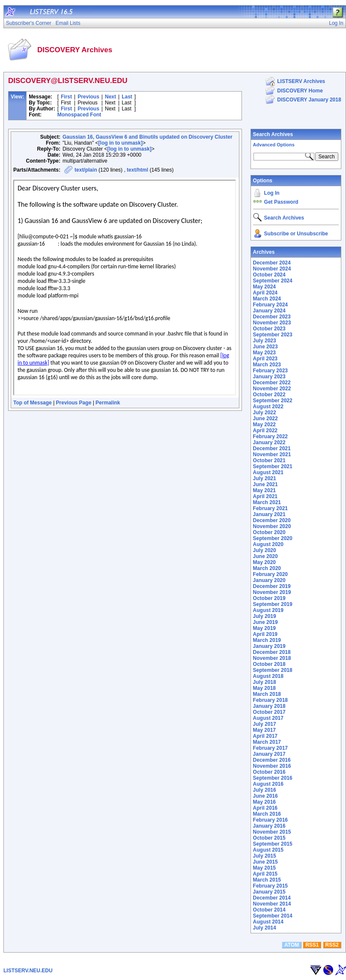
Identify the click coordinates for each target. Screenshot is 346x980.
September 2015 (273, 844)
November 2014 (272, 904)
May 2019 (264, 628)
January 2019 (269, 646)
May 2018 (264, 688)
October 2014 (269, 910)
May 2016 (264, 802)
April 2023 (265, 359)
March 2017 (267, 742)
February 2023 (270, 371)
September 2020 (273, 538)
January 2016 (269, 826)
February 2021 (270, 508)
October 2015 (269, 838)
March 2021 (267, 502)
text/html (137, 170)
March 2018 (267, 694)
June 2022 (265, 419)
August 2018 (268, 676)
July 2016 (265, 790)
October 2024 (269, 275)
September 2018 (273, 670)
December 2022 (272, 383)
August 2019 (268, 610)
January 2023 (269, 377)
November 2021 (272, 454)
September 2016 (273, 778)
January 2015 (269, 892)
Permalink (108, 403)
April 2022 (265, 431)
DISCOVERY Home (300, 91)
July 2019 (265, 616)
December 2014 (272, 898)
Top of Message (33, 403)
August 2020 (268, 544)
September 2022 (273, 401)
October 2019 (269, 598)
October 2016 (269, 772)
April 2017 (265, 736)
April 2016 (265, 808)
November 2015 (272, 832)
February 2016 (270, 820)
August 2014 (268, 922)
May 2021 (264, 490)
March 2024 (267, 299)
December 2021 (272, 448)
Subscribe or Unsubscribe (296, 234)
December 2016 (272, 760)
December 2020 (272, 520)
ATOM (292, 945)
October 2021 (269, 460)
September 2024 (273, 281)
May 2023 (264, 353)
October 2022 (269, 395)
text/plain (86, 170)
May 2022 (264, 425)
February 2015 (270, 886)
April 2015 (265, 874)
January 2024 (269, 311)
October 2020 (269, 532)
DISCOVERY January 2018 (309, 100)
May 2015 (264, 868)
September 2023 (273, 335)
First (66, 97)
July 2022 (265, 413)
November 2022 (272, 389)
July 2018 (265, 682)
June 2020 (265, 556)
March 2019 (267, 640)
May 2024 (264, 287)
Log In (272, 193)
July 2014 (265, 928)
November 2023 (272, 323)
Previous (88, 97)
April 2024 (265, 293)
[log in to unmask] (121, 143)
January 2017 (269, 754)
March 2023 (267, 365)
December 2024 (272, 263)
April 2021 (265, 496)
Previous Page (74, 403)
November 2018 (272, 658)
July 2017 (265, 724)
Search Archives (273, 134)
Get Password (281, 202)
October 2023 (269, 329)
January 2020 (269, 580)
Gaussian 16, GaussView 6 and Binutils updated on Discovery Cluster (148, 137)
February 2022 (270, 437)
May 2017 (264, 730)
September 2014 (273, 916)
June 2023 (265, 347)
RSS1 (312, 945)
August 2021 (268, 472)
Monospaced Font (79, 115)
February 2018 (270, 700)
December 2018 (272, 652)
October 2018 (269, 664)
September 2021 (273, 466)
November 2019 (272, 592)
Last (127, 97)
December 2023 (272, 317)
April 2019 (265, 634)
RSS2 (332, 945)
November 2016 (272, 766)
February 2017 (270, 748)
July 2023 (265, 341)
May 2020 (264, 562)
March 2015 (267, 880)
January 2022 (269, 442)
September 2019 (273, 604)
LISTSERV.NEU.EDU (28, 971)
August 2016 (268, 784)
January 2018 (269, 706)
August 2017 (268, 718)
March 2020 (267, 568)
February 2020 (270, 574)
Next (110, 97)
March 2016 (267, 814)
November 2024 (272, 269)
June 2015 (265, 862)
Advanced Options (274, 145)
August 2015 (268, 850)
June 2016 (265, 796)
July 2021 (265, 478)
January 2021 (269, 514)
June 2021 (265, 484)
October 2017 (269, 712)
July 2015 (265, 856)
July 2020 (265, 550)
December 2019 (272, 586)
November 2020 (272, 526)
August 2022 (268, 407)
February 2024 (270, 305)
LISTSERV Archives (301, 81)
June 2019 (265, 622)
